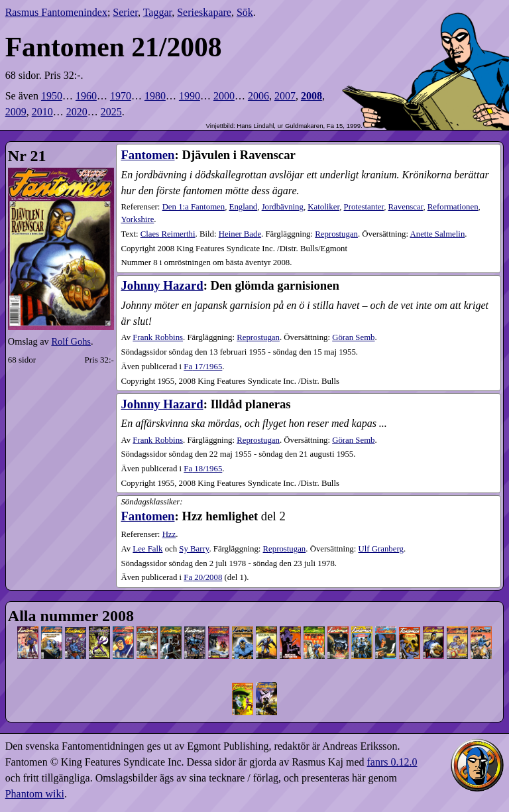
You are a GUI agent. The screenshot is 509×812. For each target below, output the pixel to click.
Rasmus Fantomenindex (56, 12)
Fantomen (147, 155)
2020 (77, 112)
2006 (258, 96)
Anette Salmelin (438, 234)
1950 (52, 96)
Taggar (158, 12)
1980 (155, 96)
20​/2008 (203, 577)
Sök (245, 12)
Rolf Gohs (71, 341)
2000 (224, 96)
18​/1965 (203, 469)
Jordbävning (283, 207)
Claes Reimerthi (168, 234)
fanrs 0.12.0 (392, 762)
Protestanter (364, 207)
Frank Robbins (158, 337)
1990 (190, 96)
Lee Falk (147, 549)
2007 (285, 96)
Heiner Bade (240, 234)
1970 (121, 96)
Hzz (169, 534)
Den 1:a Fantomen (194, 207)
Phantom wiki (35, 794)
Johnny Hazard (162, 285)
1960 (86, 96)
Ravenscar (406, 207)
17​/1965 (203, 367)
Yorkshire (137, 219)
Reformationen (453, 207)
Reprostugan (336, 234)
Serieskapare (204, 12)
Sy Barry (194, 549)
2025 (111, 112)
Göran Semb (353, 337)
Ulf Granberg (381, 549)
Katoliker (323, 207)
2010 (42, 112)
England (244, 207)
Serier (125, 12)
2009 (16, 112)
